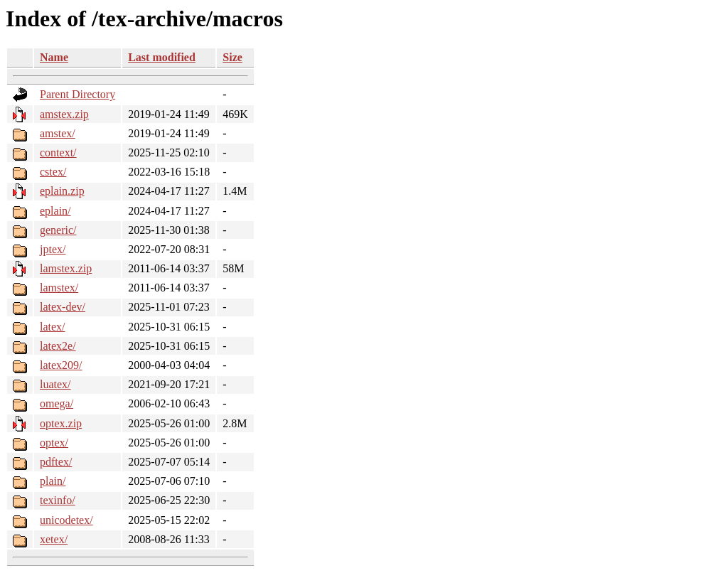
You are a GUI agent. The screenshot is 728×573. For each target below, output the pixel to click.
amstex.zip (64, 114)
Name (54, 57)
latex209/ (61, 365)
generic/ (58, 230)
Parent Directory (77, 94)
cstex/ (53, 172)
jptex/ (53, 249)
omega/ (57, 403)
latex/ (53, 327)
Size (232, 57)
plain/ (53, 481)
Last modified (162, 57)
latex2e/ (58, 346)
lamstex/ (59, 288)
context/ (58, 152)
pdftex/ (56, 462)
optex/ (54, 443)
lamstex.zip (66, 268)
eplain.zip (62, 191)
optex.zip (61, 423)
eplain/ (55, 211)
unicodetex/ (66, 520)
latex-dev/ (63, 307)
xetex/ (54, 539)
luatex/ (55, 384)
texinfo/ (58, 500)
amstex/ (58, 133)
